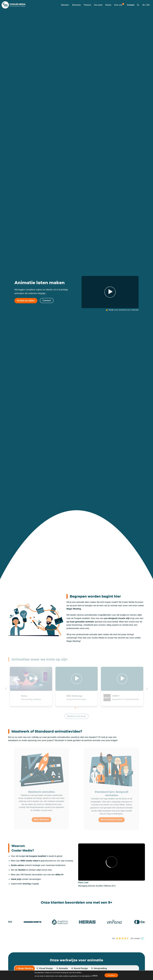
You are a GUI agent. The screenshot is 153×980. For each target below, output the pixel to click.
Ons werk (98, 5)
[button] (64, 5)
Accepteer (111, 975)
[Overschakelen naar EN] (148, 5)
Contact (131, 5)
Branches (76, 5)
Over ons (119, 4)
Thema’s (87, 5)
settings (95, 976)
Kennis (108, 5)
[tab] (25, 968)
